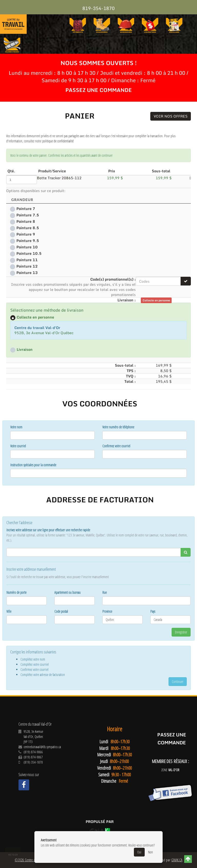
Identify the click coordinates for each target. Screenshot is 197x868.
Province (107, 611)
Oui (139, 852)
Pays (153, 611)
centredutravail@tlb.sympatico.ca (42, 747)
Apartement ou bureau (67, 592)
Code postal (61, 611)
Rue (105, 592)
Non (150, 852)
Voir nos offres (171, 116)
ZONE (170, 770)
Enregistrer (181, 632)
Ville (9, 611)
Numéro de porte (16, 592)
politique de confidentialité (58, 141)
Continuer (178, 681)
